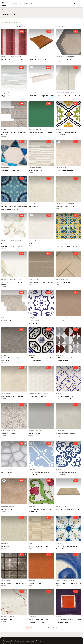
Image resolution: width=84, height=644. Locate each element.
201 (48, 628)
